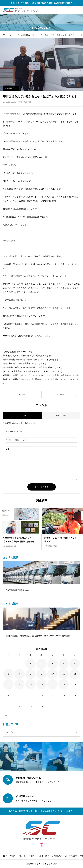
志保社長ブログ (11, 88)
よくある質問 (71, 856)
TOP (5, 856)
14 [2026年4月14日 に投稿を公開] (20, 684)
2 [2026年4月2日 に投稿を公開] (42, 664)
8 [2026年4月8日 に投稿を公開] (30, 674)
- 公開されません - (17, 440)
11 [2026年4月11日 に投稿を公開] (64, 674)
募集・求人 (44, 856)
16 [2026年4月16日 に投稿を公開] (42, 684)
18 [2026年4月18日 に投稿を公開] (64, 684)
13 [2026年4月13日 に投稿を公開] (8, 684)
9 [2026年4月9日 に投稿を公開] (42, 674)
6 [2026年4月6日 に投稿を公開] (8, 674)
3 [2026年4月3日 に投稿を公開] (53, 664)
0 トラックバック (61, 416)
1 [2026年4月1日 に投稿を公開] (30, 664)
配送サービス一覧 (18, 856)
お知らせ (33, 856)
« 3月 (5, 716)
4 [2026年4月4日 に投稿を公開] (64, 664)
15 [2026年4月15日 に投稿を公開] (30, 684)
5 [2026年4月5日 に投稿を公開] (75, 664)
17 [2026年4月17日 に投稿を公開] (53, 684)
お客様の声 (57, 856)
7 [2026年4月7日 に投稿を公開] (19, 674)
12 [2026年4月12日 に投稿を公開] (75, 674)
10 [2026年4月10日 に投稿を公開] (53, 674)
